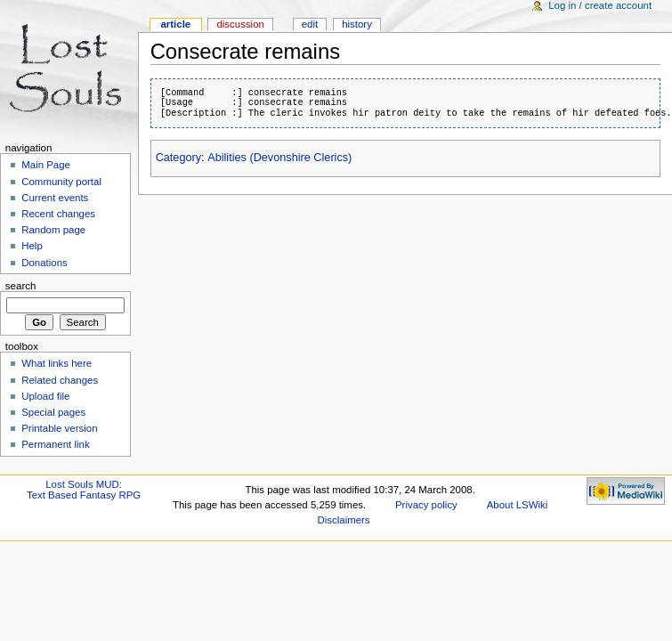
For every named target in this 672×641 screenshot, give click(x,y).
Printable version (59, 428)
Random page (53, 230)
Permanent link (55, 444)
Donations (45, 263)
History (357, 24)
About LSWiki (518, 505)
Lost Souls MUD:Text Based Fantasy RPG (84, 490)
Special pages (53, 412)
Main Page (46, 165)
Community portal (61, 182)
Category (178, 158)
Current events (55, 198)
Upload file (45, 396)
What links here (57, 363)
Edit (310, 24)
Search (21, 286)
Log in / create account (600, 5)
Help (32, 246)
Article (175, 24)
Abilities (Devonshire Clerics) (279, 158)
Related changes (60, 380)
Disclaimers (344, 520)
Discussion (240, 24)
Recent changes (58, 214)
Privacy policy (426, 505)
